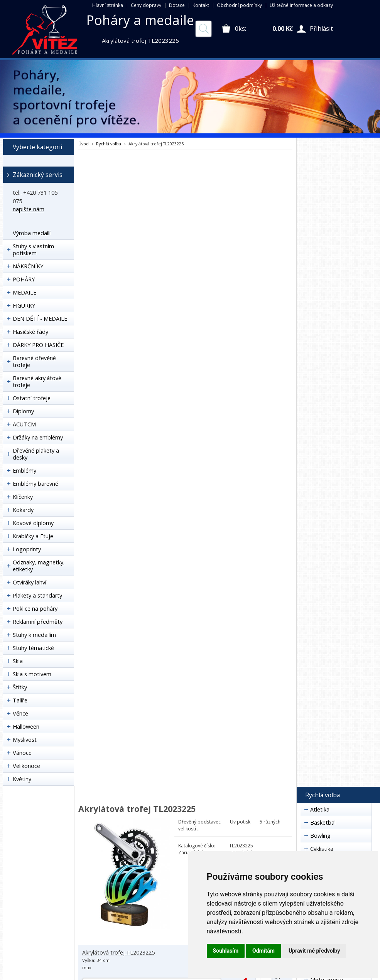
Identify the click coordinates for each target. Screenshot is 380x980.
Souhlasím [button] (226, 951)
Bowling (320, 836)
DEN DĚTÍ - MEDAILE (40, 319)
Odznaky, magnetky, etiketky (39, 566)
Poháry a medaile (140, 20)
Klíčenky (23, 497)
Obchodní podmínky (239, 5)
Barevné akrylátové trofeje (37, 381)
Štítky (20, 687)
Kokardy (23, 510)
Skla (18, 661)
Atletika (320, 809)
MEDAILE (24, 292)
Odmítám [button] (263, 951)
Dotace (177, 5)
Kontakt (201, 5)
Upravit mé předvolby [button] (314, 951)
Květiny (22, 779)
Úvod (84, 144)
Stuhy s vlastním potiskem (33, 250)
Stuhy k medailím (34, 635)
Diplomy (23, 411)
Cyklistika (322, 849)
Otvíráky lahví (30, 582)
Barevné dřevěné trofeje (34, 361)
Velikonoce (26, 766)
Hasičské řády (30, 332)
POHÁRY (24, 279)
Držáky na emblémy (38, 437)
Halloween (26, 727)
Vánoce (22, 753)
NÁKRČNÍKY (28, 266)
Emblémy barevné (35, 484)
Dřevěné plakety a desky (36, 454)
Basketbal (323, 823)
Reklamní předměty (38, 622)
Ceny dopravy (146, 5)
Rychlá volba (109, 144)
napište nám (29, 209)
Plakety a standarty (37, 595)
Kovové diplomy (33, 523)
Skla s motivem (32, 674)
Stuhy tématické (33, 648)
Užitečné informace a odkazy (301, 5)
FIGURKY (24, 306)
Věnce (20, 713)
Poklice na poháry (35, 609)
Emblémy (24, 471)
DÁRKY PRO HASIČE (38, 345)
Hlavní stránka (108, 5)
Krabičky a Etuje (33, 536)
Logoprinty (27, 549)
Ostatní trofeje (32, 398)
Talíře (20, 700)
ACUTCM (24, 424)
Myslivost (25, 740)
